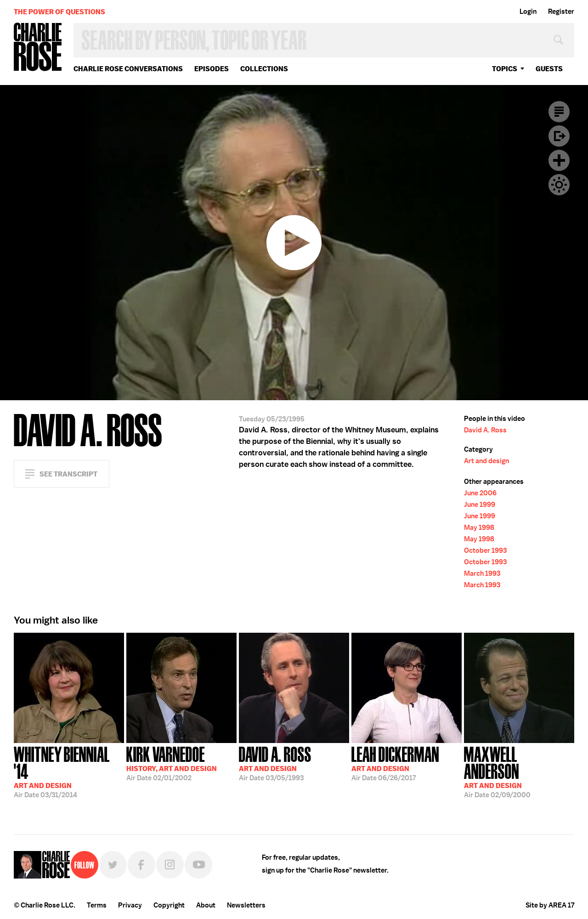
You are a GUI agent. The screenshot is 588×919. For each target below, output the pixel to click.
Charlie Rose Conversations (128, 69)
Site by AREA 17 (550, 905)
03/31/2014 (69, 771)
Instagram (170, 865)
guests (549, 69)
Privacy (130, 905)
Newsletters (246, 905)
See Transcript (68, 474)
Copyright (169, 905)
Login (528, 11)
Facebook (141, 865)
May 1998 (479, 528)
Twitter (113, 865)
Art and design (486, 461)
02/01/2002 (172, 763)
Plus (559, 160)
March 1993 (482, 573)
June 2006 (480, 493)
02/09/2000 (519, 771)
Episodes (212, 69)
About (206, 905)
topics (505, 69)
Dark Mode (559, 185)
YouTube (198, 865)
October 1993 (485, 550)
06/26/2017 (395, 763)
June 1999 (480, 505)
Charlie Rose (38, 48)
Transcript (559, 112)
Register (561, 11)
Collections (264, 69)
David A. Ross (485, 430)
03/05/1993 (275, 763)
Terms (97, 905)
